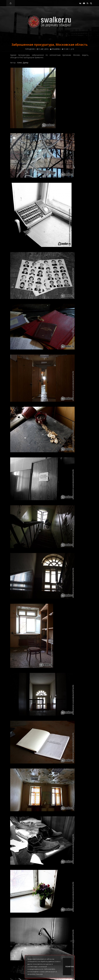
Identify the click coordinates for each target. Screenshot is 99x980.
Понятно (69, 967)
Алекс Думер (23, 63)
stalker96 (55, 49)
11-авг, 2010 (42, 49)
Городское (30, 49)
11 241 (65, 49)
